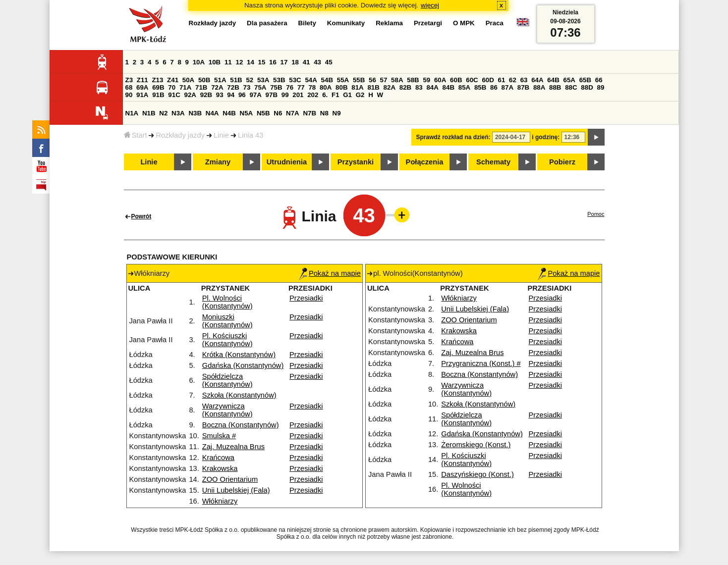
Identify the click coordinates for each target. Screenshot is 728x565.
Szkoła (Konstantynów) (239, 395)
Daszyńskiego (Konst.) (477, 474)
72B (233, 87)
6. (325, 95)
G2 (360, 95)
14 (251, 62)
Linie (221, 135)
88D (587, 87)
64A (537, 80)
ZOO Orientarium (230, 479)
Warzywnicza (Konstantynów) (227, 410)
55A (343, 80)
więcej (430, 5)
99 (285, 95)
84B (448, 87)
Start (136, 135)
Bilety (307, 23)
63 (524, 80)
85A (464, 87)
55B (359, 80)
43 (317, 62)
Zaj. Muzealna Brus (233, 447)
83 (419, 87)
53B (279, 80)
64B (553, 80)
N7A (293, 113)
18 (295, 62)
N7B (309, 113)
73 (247, 87)
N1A (132, 113)
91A (142, 95)
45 (329, 62)
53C (295, 80)
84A (432, 87)
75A (260, 87)
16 (273, 62)
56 (372, 80)
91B (158, 95)
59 (426, 80)
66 (599, 80)
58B (413, 80)
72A (217, 87)
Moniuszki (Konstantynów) (227, 321)
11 (228, 62)
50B (204, 80)
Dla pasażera (267, 23)
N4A (212, 113)
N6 (278, 113)
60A (440, 80)
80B (341, 87)
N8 (324, 113)
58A (397, 80)
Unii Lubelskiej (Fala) (236, 490)
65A (569, 80)
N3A (178, 113)
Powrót (141, 216)
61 (502, 80)
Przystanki (356, 162)
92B (206, 95)
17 (284, 62)
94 (231, 95)
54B (327, 80)
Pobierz (562, 162)
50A (188, 80)
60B (456, 80)
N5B (263, 113)
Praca (495, 23)
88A (539, 87)
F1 (336, 95)
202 (313, 95)
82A (390, 87)
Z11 (142, 80)
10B (215, 62)
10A (199, 62)
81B (373, 87)
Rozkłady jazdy (180, 135)
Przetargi (428, 23)
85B (480, 87)
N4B (229, 113)
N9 (337, 113)
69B (158, 87)
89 (601, 87)
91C (174, 95)
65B (585, 80)
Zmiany (218, 162)
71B (201, 87)
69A (142, 87)
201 (298, 95)
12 (239, 62)
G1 (347, 95)
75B (276, 87)
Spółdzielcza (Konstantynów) (227, 380)
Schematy (493, 162)
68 (129, 87)
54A (311, 80)
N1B (149, 113)
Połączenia (425, 162)
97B (272, 95)
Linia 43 (251, 135)
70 (172, 87)
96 (242, 95)
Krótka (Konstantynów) (239, 355)
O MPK (464, 23)
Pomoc (596, 214)
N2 (163, 113)
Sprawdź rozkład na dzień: (453, 137)
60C (472, 80)
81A (357, 87)
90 (129, 95)
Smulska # (219, 436)
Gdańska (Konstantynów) (243, 365)
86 (494, 87)
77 (301, 87)
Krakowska (220, 468)
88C (571, 87)
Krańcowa (218, 458)
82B (405, 87)
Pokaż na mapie (330, 273)
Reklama (389, 23)
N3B (195, 113)
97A (255, 95)
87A (507, 87)
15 (262, 62)
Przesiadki (306, 298)
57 (384, 80)
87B (523, 87)
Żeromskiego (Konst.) (476, 445)
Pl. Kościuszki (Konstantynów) (227, 340)
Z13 (157, 80)
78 (312, 87)
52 (250, 80)
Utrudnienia (287, 162)
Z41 (173, 80)
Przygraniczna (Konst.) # (481, 363)
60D (488, 80)
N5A (247, 113)
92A (190, 95)
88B (555, 87)
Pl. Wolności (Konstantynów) (227, 302)
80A (326, 87)
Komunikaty (346, 23)
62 (513, 80)
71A (185, 87)
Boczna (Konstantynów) (241, 425)
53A (263, 80)
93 (220, 95)
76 (290, 87)
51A (220, 80)
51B (236, 80)
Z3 (129, 80)
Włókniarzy (220, 501)
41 (307, 62)
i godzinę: (546, 137)
